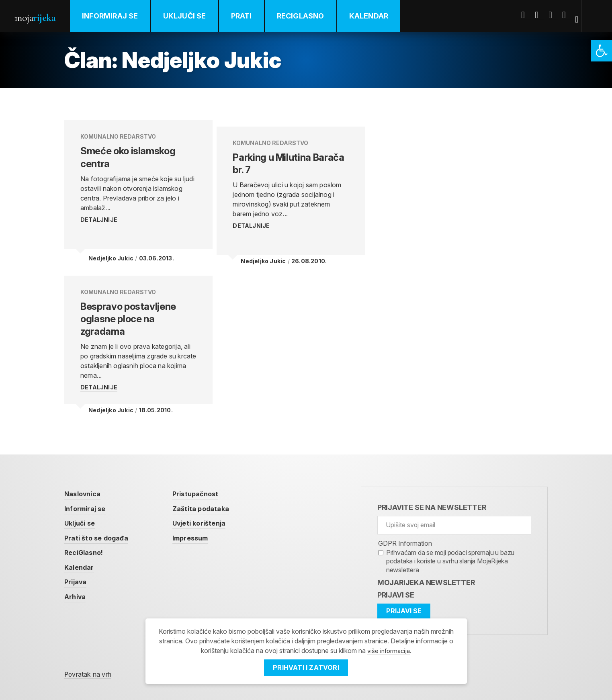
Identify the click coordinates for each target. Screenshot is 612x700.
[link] (602, 51)
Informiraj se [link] (121, 16)
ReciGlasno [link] (311, 16)
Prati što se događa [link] (100, 527)
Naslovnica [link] (85, 481)
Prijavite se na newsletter (432, 495)
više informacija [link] (389, 651)
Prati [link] (252, 16)
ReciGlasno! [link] (87, 541)
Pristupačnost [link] (207, 481)
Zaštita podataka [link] (212, 496)
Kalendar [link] (379, 16)
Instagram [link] (570, 15)
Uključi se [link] (195, 16)
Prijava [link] (77, 572)
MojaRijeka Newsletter (426, 570)
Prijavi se (396, 582)
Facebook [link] (529, 15)
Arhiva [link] (76, 587)
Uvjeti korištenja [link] (211, 511)
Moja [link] (40, 17)
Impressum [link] (201, 527)
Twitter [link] (542, 15)
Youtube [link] (556, 15)
